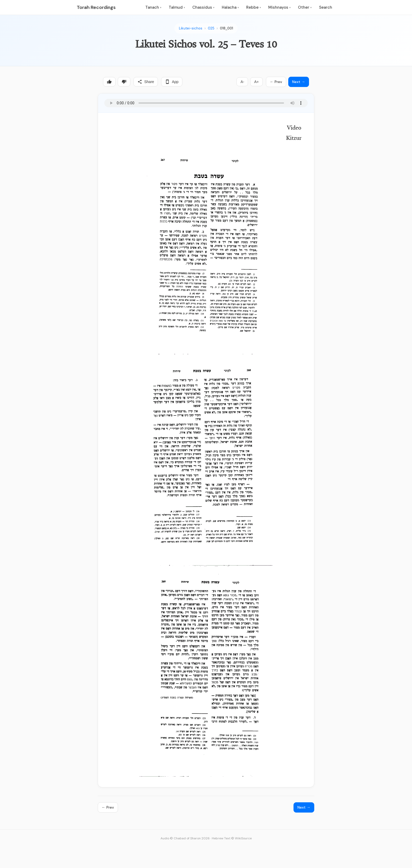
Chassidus (203, 7)
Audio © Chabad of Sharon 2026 (185, 838)
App (172, 82)
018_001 (226, 28)
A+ (256, 82)
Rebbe (254, 7)
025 (211, 28)
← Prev (276, 82)
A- (242, 82)
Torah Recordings (96, 7)
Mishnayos (279, 7)
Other (305, 7)
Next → (299, 82)
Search (326, 7)
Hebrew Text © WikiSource (232, 838)
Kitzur (294, 138)
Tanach (153, 7)
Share (146, 82)
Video (294, 128)
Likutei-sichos (191, 28)
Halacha (230, 7)
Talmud (177, 7)
